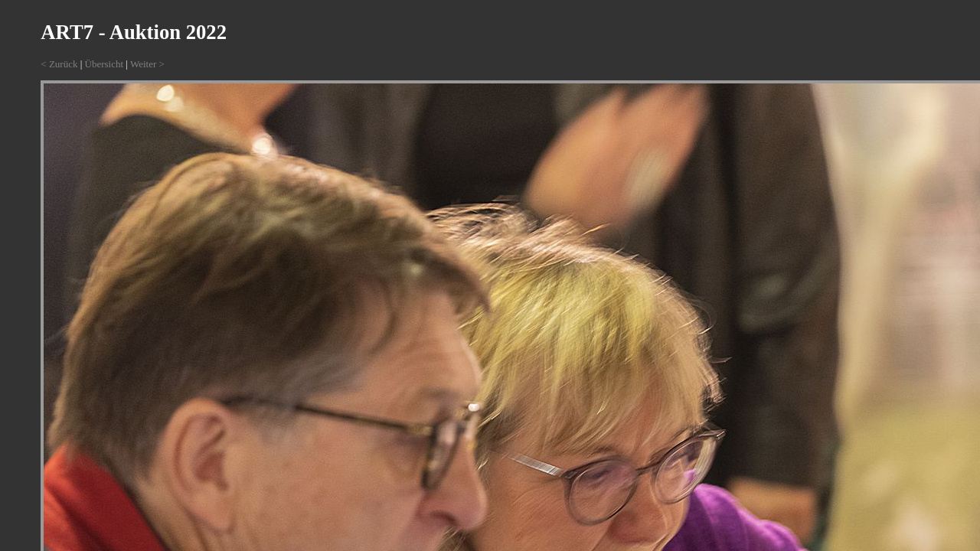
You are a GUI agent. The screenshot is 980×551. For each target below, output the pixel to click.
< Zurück (59, 64)
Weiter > (147, 64)
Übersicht (105, 64)
